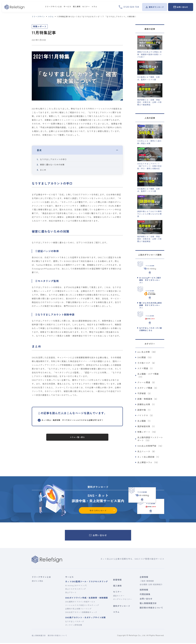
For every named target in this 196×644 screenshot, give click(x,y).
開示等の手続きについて (151, 609)
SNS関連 (145, 357)
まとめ (43, 170)
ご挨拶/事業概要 (147, 582)
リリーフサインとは (41, 578)
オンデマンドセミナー (122, 600)
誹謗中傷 (145, 410)
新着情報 (117, 581)
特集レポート (147, 432)
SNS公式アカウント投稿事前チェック (81, 613)
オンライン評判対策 (74, 626)
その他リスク (147, 363)
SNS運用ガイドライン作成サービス (80, 603)
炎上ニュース (147, 451)
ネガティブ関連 (148, 388)
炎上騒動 (145, 421)
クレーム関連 (147, 382)
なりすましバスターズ (74, 622)
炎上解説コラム (148, 462)
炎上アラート (71, 593)
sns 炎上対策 (147, 352)
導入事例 (117, 587)
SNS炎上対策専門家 (150, 446)
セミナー (117, 593)
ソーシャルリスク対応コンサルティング (82, 606)
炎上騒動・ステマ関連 (148, 375)
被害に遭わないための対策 (53, 164)
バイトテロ (146, 415)
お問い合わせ (146, 600)
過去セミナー (119, 597)
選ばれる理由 (37, 582)
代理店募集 (145, 595)
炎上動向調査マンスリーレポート (150, 439)
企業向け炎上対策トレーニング (78, 610)
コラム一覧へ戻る (77, 437)
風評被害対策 (147, 426)
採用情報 (144, 591)
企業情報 (144, 578)
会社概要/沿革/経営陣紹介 (151, 585)
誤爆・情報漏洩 (148, 399)
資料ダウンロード (122, 607)
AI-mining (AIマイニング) (76, 586)
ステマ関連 (146, 368)
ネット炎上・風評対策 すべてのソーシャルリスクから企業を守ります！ (72, 420)
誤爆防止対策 (147, 404)
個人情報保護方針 (148, 604)
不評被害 (145, 393)
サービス (69, 578)
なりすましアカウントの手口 (54, 159)
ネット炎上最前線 (149, 457)
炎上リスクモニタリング (75, 590)
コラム (116, 613)
